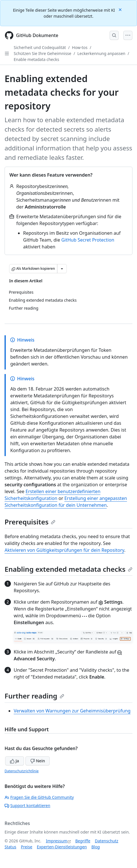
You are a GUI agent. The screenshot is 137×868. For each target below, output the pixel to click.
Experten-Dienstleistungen (62, 847)
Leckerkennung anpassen (101, 53)
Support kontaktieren (27, 805)
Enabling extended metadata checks (68, 569)
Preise (27, 847)
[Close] (121, 9)
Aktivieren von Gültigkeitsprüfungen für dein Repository (64, 550)
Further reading (34, 696)
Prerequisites (30, 522)
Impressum (57, 841)
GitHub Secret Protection (88, 240)
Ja (15, 761)
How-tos (80, 47)
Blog (96, 847)
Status (10, 847)
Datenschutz (106, 841)
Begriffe (83, 841)
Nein (38, 761)
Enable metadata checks (36, 59)
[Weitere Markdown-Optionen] (62, 269)
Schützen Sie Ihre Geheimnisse (43, 53)
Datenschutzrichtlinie (22, 771)
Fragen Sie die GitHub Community (39, 797)
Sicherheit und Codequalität (40, 47)
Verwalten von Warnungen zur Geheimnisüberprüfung (72, 711)
